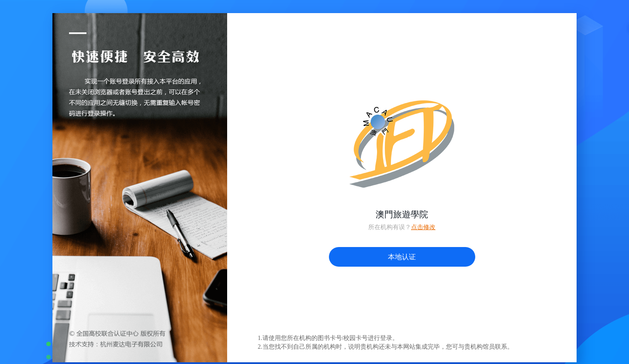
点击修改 (423, 227)
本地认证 (402, 257)
